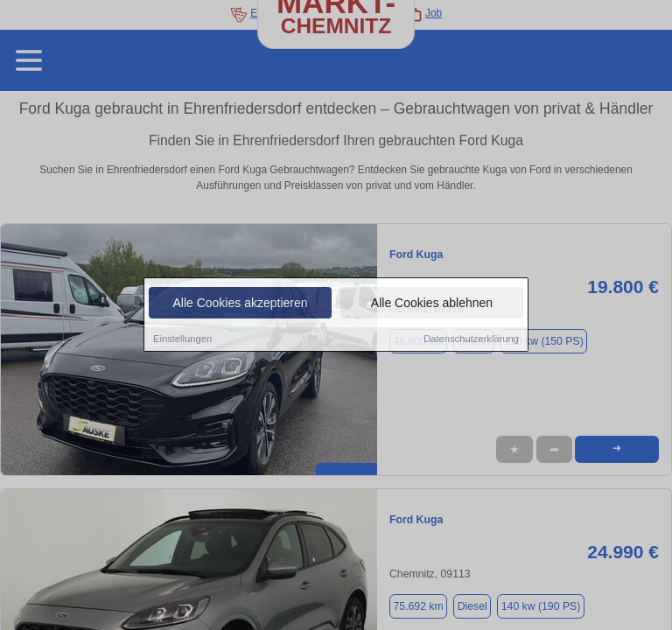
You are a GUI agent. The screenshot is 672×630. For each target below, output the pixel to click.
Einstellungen (182, 339)
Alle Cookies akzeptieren (240, 304)
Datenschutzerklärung (471, 339)
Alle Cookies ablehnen (432, 304)
